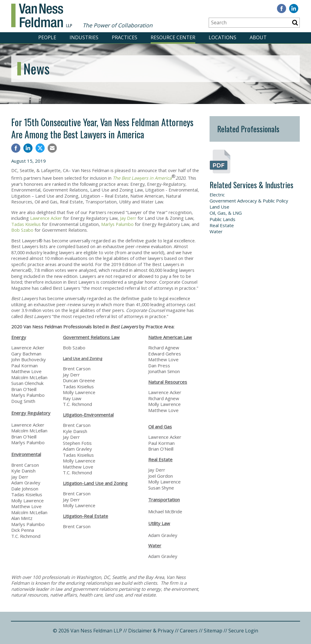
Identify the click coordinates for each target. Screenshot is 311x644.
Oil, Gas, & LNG (226, 213)
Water (216, 231)
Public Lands (222, 219)
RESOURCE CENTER (173, 37)
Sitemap (213, 631)
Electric (217, 195)
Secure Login (243, 631)
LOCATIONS (222, 37)
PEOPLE (47, 37)
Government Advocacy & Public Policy (249, 201)
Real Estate (222, 225)
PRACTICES (125, 37)
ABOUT (258, 37)
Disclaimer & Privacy (151, 631)
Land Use (219, 207)
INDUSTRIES (84, 37)
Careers (189, 631)
